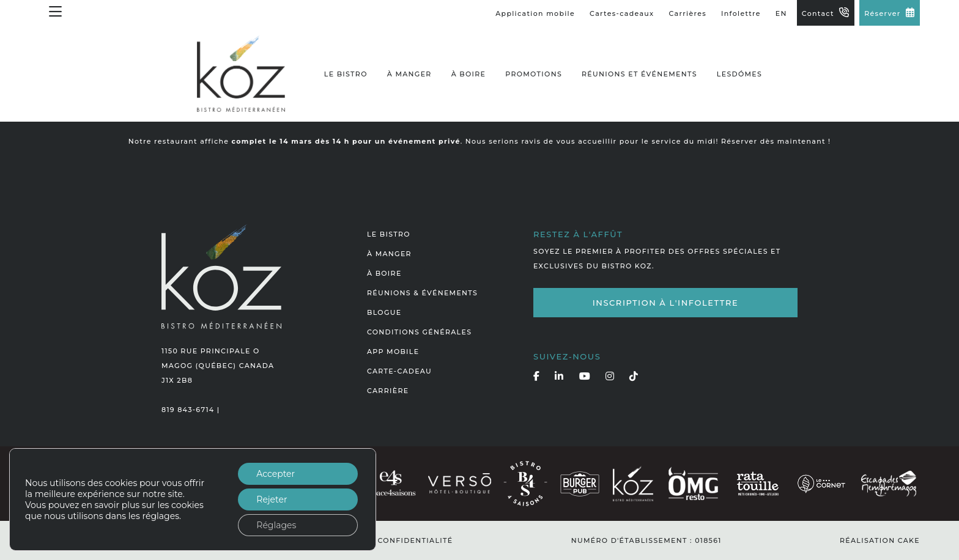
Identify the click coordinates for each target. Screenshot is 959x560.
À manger (409, 74)
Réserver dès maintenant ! (776, 141)
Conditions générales (419, 332)
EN (781, 13)
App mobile (393, 352)
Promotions (534, 74)
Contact (818, 13)
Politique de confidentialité (384, 540)
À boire (469, 74)
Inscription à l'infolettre (666, 303)
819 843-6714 (188, 410)
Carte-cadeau (399, 371)
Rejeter (272, 499)
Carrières (688, 13)
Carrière (388, 391)
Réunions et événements (639, 74)
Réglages (276, 525)
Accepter (276, 474)
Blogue (384, 312)
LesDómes (739, 74)
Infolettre (741, 13)
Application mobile (535, 13)
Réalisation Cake (880, 540)
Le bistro (346, 74)
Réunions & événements (422, 293)
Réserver (882, 13)
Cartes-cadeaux (622, 13)
